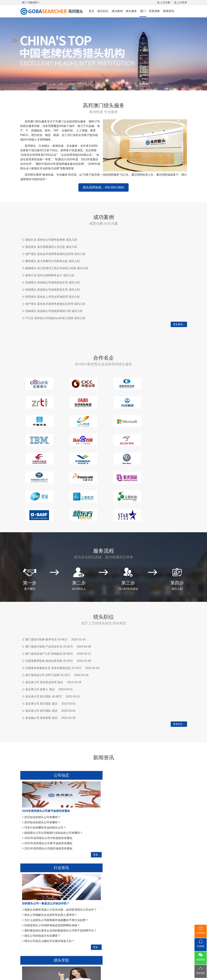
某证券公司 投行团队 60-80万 (44, 659)
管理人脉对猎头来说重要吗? (42, 883)
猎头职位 (103, 11)
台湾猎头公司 (67, 927)
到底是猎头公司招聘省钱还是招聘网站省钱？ (138, 795)
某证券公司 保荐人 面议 (40, 652)
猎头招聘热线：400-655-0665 (103, 187)
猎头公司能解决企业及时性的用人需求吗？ (137, 785)
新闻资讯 (169, 11)
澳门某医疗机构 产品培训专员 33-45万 (49, 609)
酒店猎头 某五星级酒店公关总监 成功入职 (51, 247)
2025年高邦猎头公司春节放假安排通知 (46, 773)
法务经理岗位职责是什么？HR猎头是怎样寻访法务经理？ (60, 888)
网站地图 (123, 954)
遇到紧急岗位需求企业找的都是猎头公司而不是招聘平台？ (147, 800)
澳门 (143, 11)
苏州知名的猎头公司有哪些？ (42, 785)
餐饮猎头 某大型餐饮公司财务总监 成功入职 (53, 261)
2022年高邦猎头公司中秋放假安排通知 (48, 800)
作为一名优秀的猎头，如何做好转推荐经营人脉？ (53, 866)
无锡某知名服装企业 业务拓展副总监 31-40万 (53, 630)
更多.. (95, 817)
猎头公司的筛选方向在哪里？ (128, 806)
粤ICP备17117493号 (104, 968)
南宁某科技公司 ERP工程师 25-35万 (48, 638)
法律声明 (110, 954)
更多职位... (179, 686)
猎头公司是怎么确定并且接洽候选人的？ (135, 811)
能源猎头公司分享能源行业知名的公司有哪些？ (54, 795)
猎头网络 (97, 954)
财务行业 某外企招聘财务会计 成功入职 (50, 275)
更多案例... (179, 324)
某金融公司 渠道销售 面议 (41, 680)
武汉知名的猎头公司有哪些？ (42, 780)
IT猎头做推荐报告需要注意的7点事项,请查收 (52, 898)
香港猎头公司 (27, 927)
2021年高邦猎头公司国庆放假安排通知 (48, 811)
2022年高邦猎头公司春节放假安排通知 (48, 806)
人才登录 (182, 2)
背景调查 (154, 11)
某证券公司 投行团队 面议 (41, 666)
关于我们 (70, 954)
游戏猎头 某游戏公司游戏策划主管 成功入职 (53, 282)
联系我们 (137, 954)
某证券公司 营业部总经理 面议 (44, 645)
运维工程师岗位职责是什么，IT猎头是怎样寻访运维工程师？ (62, 893)
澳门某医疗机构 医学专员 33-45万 (46, 602)
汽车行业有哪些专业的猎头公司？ (45, 790)
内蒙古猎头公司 (85, 927)
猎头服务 (131, 11)
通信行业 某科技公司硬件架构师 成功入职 (51, 240)
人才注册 (165, 2)
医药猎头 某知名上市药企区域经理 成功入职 (53, 297)
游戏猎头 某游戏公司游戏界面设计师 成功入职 (54, 311)
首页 (91, 11)
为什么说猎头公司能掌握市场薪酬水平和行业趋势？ (142, 790)
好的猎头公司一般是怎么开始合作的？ (132, 773)
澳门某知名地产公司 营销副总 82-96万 (49, 616)
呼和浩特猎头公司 (47, 927)
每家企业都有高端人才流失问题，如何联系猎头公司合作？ (147, 780)
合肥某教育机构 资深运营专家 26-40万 (49, 623)
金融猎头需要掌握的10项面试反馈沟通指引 (51, 872)
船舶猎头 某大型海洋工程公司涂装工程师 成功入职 (57, 268)
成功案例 (117, 11)
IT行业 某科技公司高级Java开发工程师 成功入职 (55, 318)
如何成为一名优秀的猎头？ (41, 903)
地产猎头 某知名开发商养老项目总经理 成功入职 (55, 254)
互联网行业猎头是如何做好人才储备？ (48, 877)
